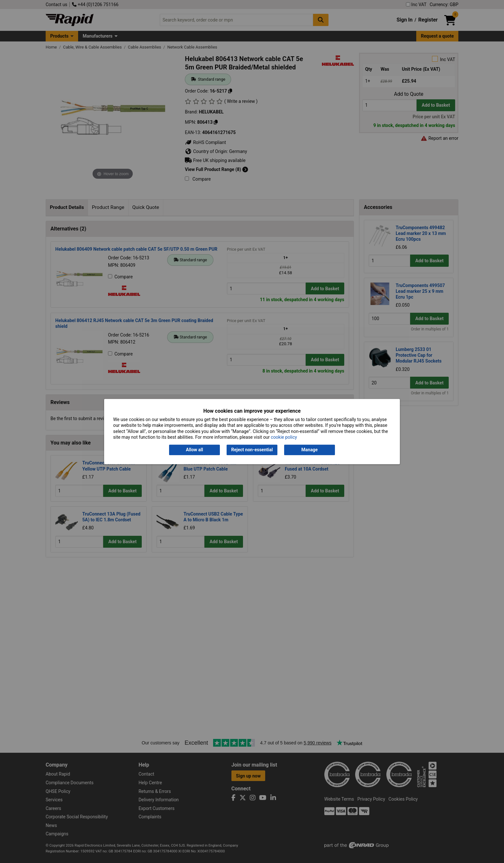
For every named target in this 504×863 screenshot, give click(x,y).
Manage (310, 450)
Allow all (194, 450)
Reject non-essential (252, 450)
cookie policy (284, 437)
